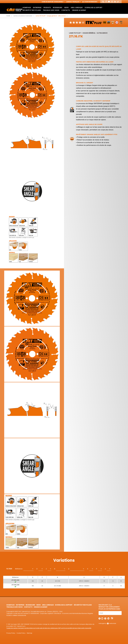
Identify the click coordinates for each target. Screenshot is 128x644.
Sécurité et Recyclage (32, 10)
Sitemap (29, 633)
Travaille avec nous (51, 10)
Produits (47, 8)
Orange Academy (79, 10)
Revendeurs (58, 8)
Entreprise (37, 8)
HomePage (27, 8)
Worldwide (59, 2)
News (66, 8)
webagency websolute (107, 623)
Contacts (66, 10)
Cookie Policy (21, 633)
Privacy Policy (11, 633)
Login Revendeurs (90, 2)
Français (76, 2)
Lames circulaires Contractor (23, 16)
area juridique (77, 8)
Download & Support (93, 8)
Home (8, 16)
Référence (19, 569)
